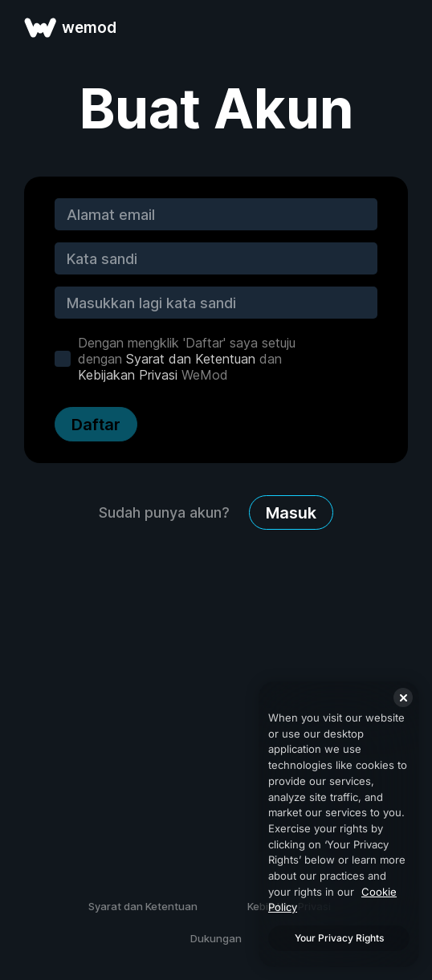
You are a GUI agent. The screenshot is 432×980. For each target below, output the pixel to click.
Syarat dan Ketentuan (191, 359)
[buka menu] (401, 27)
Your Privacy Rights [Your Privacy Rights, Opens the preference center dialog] (339, 938)
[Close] (403, 697)
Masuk (291, 513)
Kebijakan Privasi (128, 375)
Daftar (96, 425)
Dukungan (216, 938)
